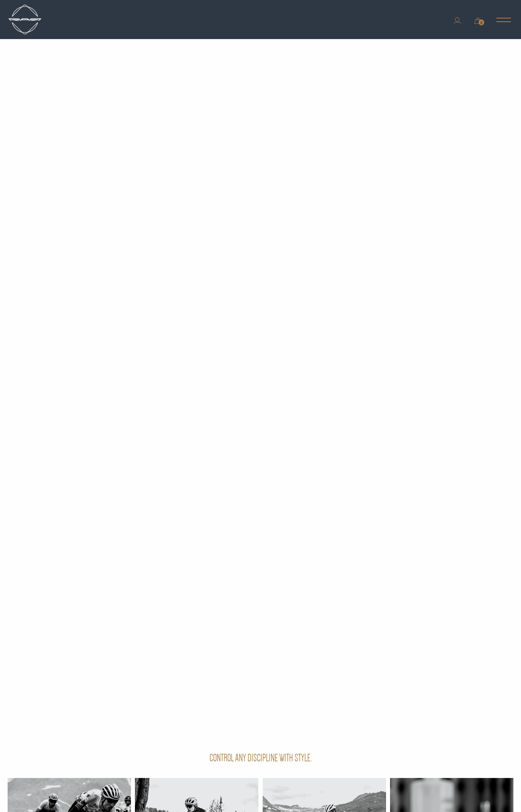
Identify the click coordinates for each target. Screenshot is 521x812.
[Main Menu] (504, 21)
